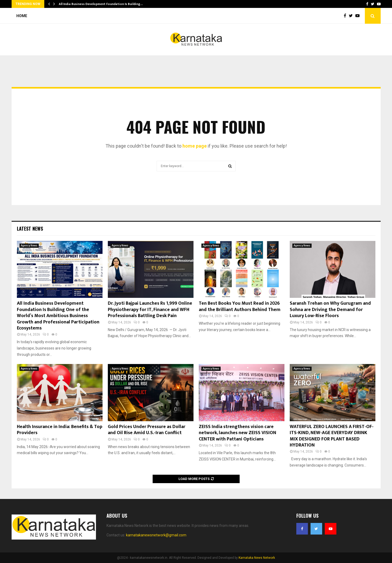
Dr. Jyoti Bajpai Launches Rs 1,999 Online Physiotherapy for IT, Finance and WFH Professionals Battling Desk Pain (150, 310)
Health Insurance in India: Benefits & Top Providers (60, 430)
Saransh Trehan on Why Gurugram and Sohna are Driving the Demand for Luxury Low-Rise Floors (330, 310)
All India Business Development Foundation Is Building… (101, 4)
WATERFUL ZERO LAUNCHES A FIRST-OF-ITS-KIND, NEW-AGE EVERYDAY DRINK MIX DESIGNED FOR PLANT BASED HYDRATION (332, 436)
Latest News (30, 229)
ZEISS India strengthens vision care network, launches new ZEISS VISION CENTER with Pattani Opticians (238, 433)
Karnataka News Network (257, 558)
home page (195, 146)
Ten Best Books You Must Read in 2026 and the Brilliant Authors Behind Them (240, 306)
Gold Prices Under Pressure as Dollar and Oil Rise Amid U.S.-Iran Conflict (147, 430)
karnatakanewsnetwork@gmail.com (156, 535)
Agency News (29, 246)
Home (22, 16)
